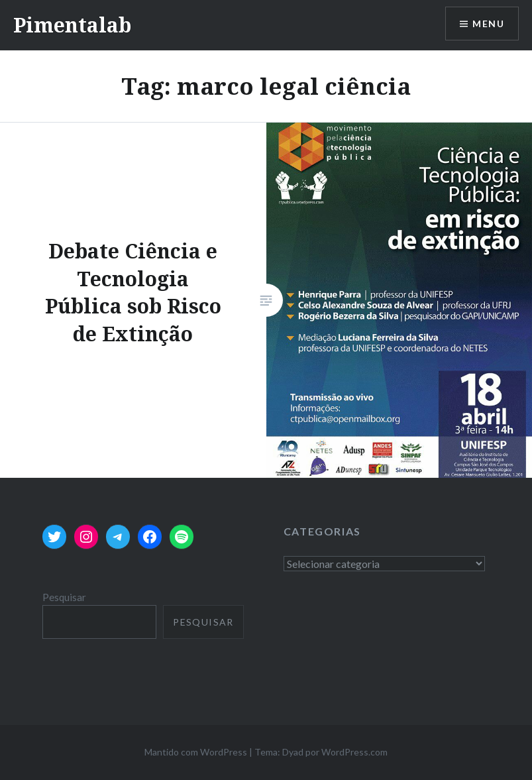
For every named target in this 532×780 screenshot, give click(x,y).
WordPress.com (354, 752)
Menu (488, 24)
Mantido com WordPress (196, 752)
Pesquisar (64, 597)
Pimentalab (72, 25)
